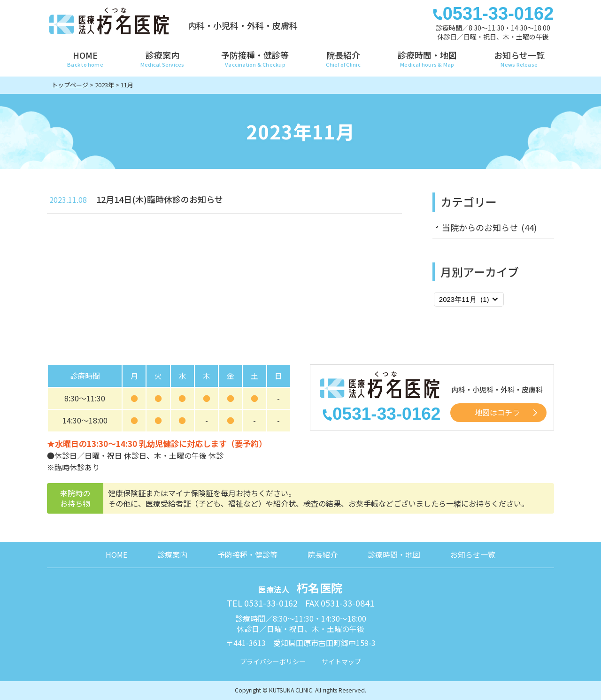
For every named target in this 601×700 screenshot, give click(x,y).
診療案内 (172, 554)
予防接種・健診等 (247, 554)
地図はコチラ (497, 412)
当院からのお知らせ (480, 227)
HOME (116, 554)
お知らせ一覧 (473, 554)
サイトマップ (341, 662)
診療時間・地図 (394, 554)
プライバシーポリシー (273, 662)
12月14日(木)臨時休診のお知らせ (160, 199)
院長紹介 (323, 554)
